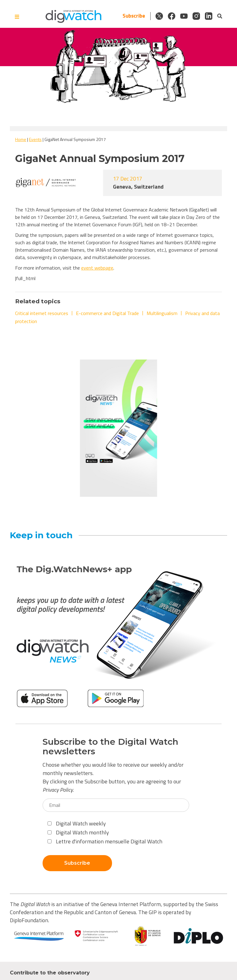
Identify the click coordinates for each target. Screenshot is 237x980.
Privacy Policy (58, 790)
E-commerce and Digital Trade (107, 313)
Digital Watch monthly (78, 832)
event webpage (97, 268)
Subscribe (134, 16)
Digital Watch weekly (77, 823)
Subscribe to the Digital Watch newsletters (110, 747)
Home (21, 139)
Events (35, 139)
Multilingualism (162, 313)
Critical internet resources (42, 313)
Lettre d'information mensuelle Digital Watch (105, 841)
